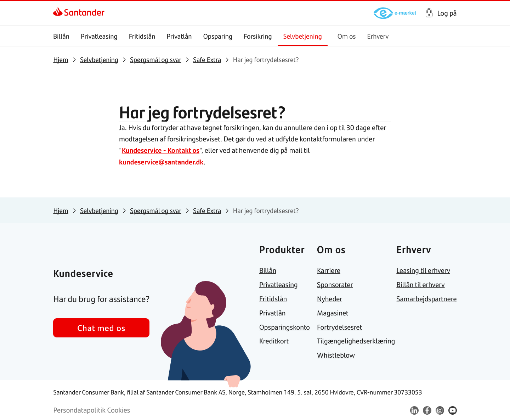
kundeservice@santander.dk (162, 161)
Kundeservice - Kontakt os (161, 150)
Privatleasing (99, 36)
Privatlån (179, 36)
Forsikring (258, 36)
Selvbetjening (303, 36)
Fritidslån (142, 36)
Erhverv (378, 36)
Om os (347, 36)
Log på (447, 13)
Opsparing (218, 36)
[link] (79, 13)
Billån (61, 36)
